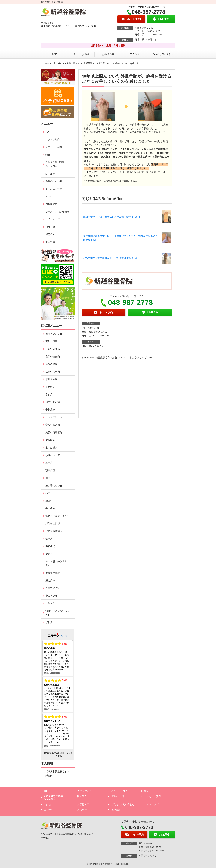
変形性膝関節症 (54, 531)
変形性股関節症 (54, 425)
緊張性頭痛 (51, 379)
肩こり (49, 478)
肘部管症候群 (53, 524)
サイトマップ (53, 219)
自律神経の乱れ (54, 334)
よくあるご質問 (54, 189)
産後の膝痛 (51, 364)
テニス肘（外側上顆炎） (56, 563)
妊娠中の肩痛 (53, 372)
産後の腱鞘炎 (53, 356)
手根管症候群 (53, 573)
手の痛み (50, 508)
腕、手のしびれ (54, 486)
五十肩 (49, 463)
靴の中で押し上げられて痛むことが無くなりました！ (112, 217)
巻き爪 (49, 394)
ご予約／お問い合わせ (162, 54)
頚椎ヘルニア (53, 455)
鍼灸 (48, 155)
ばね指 (49, 622)
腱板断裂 (50, 440)
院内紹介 (50, 174)
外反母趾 (50, 603)
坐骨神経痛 (51, 596)
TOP (54, 54)
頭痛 (48, 493)
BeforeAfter (57, 63)
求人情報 (50, 242)
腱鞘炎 (49, 554)
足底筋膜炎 (51, 448)
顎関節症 (50, 470)
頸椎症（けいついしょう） (57, 613)
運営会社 (50, 234)
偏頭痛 (49, 539)
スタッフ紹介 (53, 139)
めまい (49, 501)
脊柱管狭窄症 (53, 588)
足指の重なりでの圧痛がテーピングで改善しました (111, 258)
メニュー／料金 (81, 54)
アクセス (135, 54)
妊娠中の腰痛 (53, 349)
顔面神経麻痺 (53, 402)
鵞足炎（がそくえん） (57, 516)
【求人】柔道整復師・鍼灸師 (57, 774)
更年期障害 (51, 341)
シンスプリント (54, 417)
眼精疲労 (50, 546)
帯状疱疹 (50, 410)
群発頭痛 (50, 387)
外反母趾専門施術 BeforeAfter (55, 164)
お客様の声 (108, 54)
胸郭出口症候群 (54, 432)
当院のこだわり (54, 181)
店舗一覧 (50, 227)
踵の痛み (50, 581)
